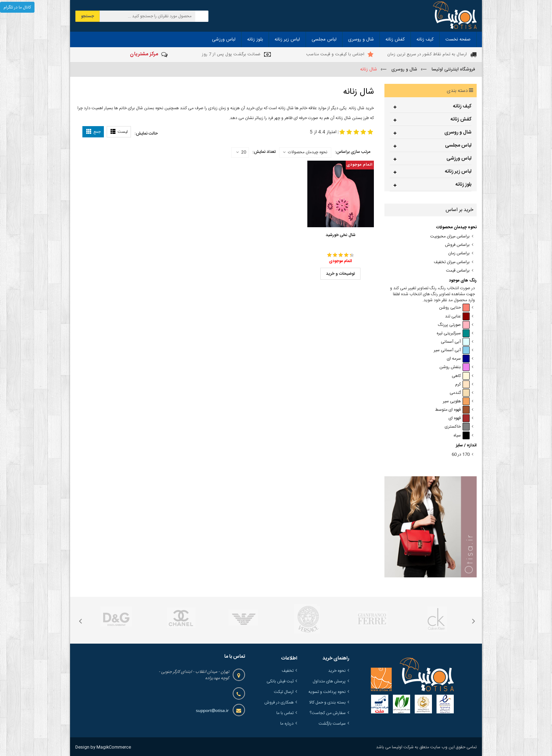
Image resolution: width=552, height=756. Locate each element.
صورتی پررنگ (454, 325)
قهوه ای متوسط (452, 410)
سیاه (462, 436)
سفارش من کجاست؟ (328, 713)
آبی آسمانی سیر (452, 350)
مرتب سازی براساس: (353, 152)
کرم (462, 385)
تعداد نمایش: (264, 152)
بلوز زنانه (463, 185)
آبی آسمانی (455, 342)
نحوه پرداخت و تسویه (327, 692)
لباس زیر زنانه (458, 172)
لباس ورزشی (459, 159)
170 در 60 (461, 455)
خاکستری (457, 427)
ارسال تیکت (284, 692)
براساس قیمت (458, 271)
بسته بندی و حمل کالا (327, 702)
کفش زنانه (461, 119)
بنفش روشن (454, 367)
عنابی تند (457, 317)
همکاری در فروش (279, 702)
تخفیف (288, 671)
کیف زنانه (462, 106)
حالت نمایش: (146, 134)
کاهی (461, 376)
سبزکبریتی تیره (453, 333)
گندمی (460, 393)
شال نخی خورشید (341, 235)
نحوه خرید (337, 671)
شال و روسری (458, 132)
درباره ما (287, 724)
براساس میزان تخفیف (452, 262)
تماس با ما (285, 713)
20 (241, 153)
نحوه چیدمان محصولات (308, 152)
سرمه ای (458, 359)
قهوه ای (459, 418)
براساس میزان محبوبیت (450, 237)
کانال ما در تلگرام (17, 7)
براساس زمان (459, 253)
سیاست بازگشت (332, 724)
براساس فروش (457, 245)
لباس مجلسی (458, 145)
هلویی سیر (456, 401)
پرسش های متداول (329, 681)
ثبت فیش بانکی (280, 681)
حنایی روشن (454, 308)
